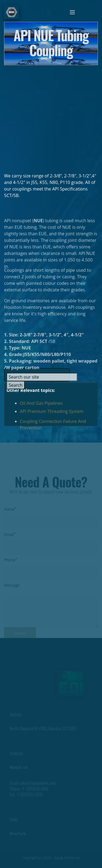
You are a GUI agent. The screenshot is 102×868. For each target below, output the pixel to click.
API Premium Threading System (52, 413)
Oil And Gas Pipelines (41, 405)
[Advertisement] (51, 116)
